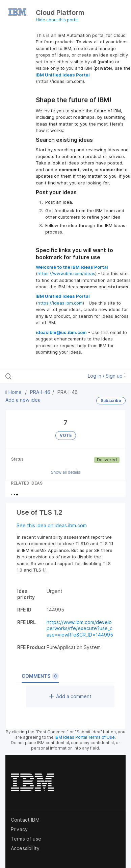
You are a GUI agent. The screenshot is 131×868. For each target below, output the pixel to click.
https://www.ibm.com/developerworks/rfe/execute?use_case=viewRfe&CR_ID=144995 (80, 628)
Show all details (66, 472)
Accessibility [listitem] (25, 848)
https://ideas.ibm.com (60, 303)
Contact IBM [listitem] (25, 820)
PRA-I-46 (40, 392)
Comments (40, 676)
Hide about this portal (57, 20)
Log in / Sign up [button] (107, 376)
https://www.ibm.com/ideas (66, 273)
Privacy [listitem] (19, 829)
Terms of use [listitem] (26, 839)
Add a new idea (23, 400)
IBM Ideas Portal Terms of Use (85, 737)
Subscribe (111, 400)
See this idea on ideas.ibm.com (52, 525)
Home (14, 392)
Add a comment (70, 696)
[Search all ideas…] (41, 376)
